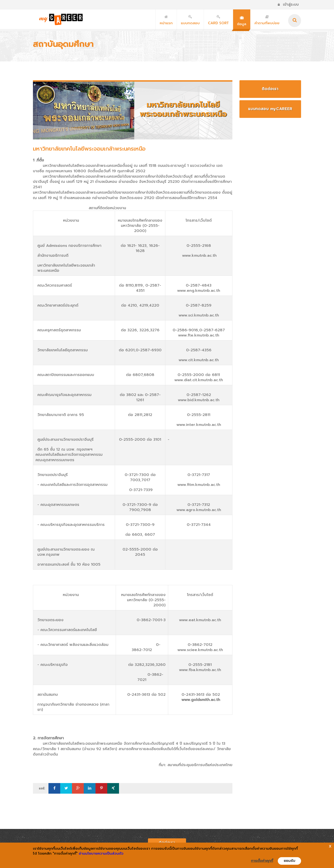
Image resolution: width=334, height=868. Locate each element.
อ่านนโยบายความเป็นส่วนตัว (101, 853)
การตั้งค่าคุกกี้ (262, 861)
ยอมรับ (289, 861)
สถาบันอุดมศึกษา (63, 44)
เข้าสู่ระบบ (288, 4)
